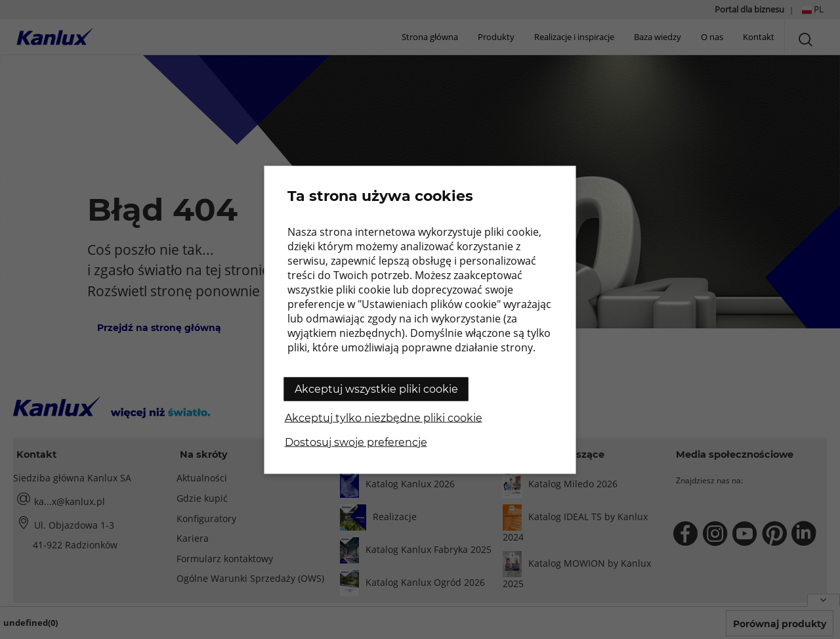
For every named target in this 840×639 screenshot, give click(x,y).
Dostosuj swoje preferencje (356, 442)
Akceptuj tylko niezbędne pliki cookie (384, 417)
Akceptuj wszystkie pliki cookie (376, 388)
